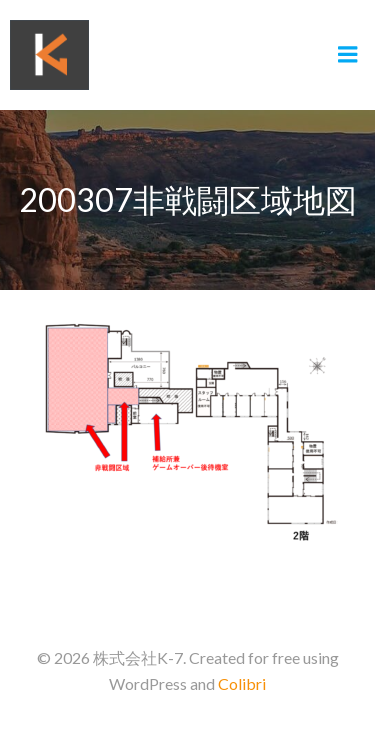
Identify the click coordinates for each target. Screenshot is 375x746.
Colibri (242, 683)
